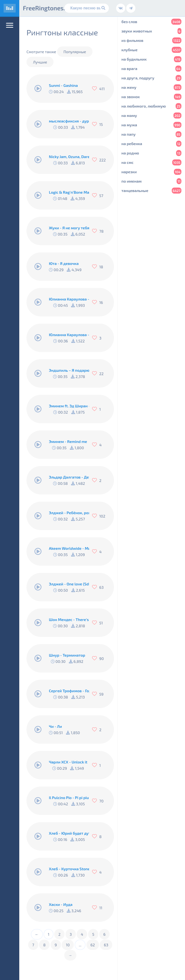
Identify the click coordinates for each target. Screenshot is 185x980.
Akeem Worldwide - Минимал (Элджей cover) (69, 548)
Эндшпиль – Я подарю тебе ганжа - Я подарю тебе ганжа (69, 370)
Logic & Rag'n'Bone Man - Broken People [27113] (69, 192)
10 (68, 945)
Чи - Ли (55, 726)
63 (106, 945)
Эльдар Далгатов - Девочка (69, 477)
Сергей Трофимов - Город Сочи (69, 691)
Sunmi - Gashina (63, 85)
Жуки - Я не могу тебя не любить (69, 228)
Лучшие (40, 62)
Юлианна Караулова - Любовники (69, 335)
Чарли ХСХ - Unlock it (68, 762)
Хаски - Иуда (61, 904)
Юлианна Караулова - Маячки (69, 299)
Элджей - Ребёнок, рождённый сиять (69, 513)
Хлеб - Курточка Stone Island (69, 869)
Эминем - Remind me (68, 441)
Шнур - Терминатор (67, 655)
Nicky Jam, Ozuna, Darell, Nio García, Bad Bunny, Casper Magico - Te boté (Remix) (69, 157)
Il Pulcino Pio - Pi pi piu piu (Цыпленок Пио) (69, 797)
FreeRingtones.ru (47, 8)
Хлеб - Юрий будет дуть (69, 833)
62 (93, 945)
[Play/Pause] (38, 89)
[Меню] (10, 25)
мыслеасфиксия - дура (69, 121)
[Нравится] (96, 89)
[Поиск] (87, 8)
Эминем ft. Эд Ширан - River (69, 406)
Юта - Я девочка (64, 263)
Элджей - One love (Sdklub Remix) (69, 584)
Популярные (75, 52)
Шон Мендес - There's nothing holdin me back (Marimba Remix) (69, 619)
